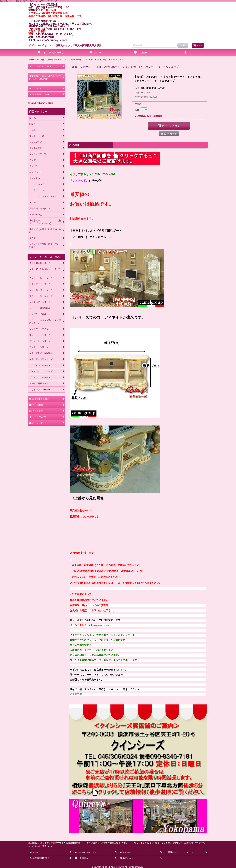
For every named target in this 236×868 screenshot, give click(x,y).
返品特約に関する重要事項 (148, 116)
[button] (186, 53)
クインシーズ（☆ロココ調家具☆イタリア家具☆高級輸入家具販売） (67, 45)
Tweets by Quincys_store (40, 103)
